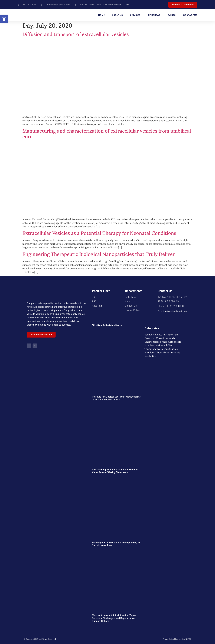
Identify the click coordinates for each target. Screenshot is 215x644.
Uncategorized (153, 342)
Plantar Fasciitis (171, 352)
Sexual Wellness (153, 335)
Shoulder (150, 352)
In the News (154, 15)
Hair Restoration (154, 345)
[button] (4, 19)
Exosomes (150, 338)
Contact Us (190, 15)
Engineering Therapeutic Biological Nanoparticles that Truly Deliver (99, 254)
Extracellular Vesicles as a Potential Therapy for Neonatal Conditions (99, 233)
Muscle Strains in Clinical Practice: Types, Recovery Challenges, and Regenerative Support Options (114, 618)
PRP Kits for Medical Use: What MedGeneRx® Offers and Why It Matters (116, 398)
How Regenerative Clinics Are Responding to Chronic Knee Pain (116, 544)
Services (135, 15)
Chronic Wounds (165, 338)
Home (101, 15)
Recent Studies (169, 349)
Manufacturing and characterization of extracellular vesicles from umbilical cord (107, 134)
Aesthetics (150, 356)
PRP (165, 335)
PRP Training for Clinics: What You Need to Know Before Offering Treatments (115, 471)
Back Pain (173, 335)
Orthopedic (175, 342)
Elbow (159, 352)
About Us (117, 15)
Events (172, 15)
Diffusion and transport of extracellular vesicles (76, 34)
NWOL (188, 639)
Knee (165, 342)
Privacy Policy (168, 639)
